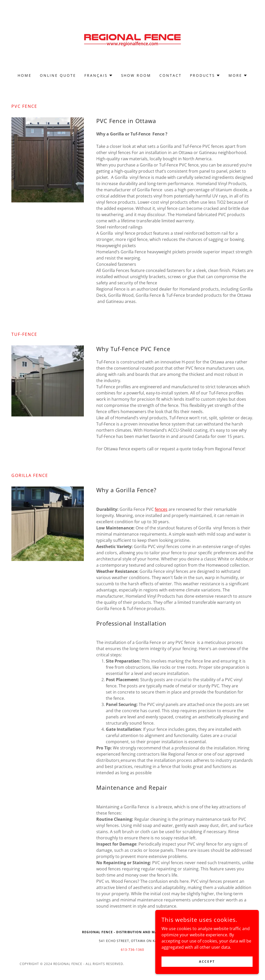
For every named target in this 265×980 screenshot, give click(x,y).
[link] (132, 40)
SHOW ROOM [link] (136, 75)
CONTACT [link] (171, 75)
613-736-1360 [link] (132, 950)
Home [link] (25, 75)
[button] (99, 75)
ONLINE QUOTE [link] (58, 75)
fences (161, 509)
